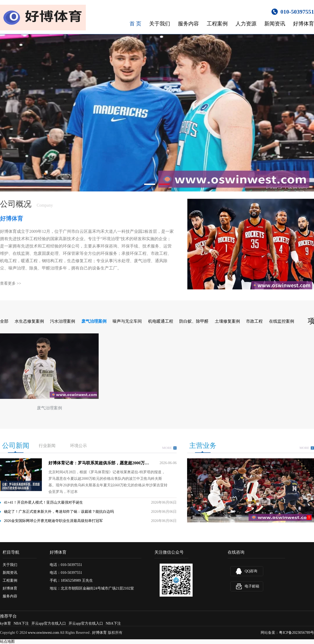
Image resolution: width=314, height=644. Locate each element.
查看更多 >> (11, 283)
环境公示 (78, 446)
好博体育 (304, 24)
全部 (4, 321)
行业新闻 (47, 446)
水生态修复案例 (29, 321)
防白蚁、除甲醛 (194, 321)
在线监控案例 (282, 321)
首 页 (135, 24)
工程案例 (217, 24)
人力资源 (246, 24)
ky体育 (5, 623)
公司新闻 (16, 446)
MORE (169, 448)
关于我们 (160, 24)
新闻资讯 (275, 24)
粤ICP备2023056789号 (296, 633)
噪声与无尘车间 (127, 321)
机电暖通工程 (161, 321)
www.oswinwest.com (43, 633)
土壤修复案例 (227, 321)
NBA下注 (21, 623)
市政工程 (254, 321)
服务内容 (188, 24)
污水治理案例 (63, 321)
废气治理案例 (94, 321)
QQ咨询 (251, 571)
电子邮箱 (252, 586)
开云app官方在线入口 (49, 623)
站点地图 (7, 642)
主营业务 (203, 446)
